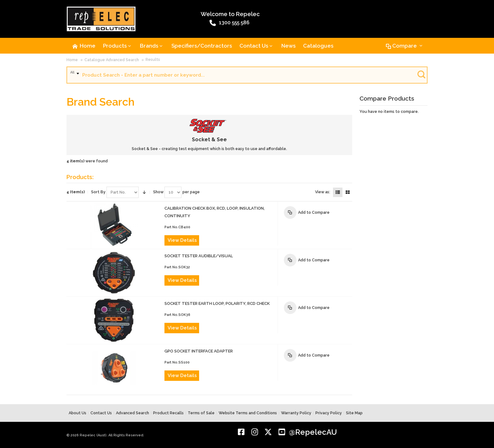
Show (158, 192)
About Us (78, 413)
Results (153, 59)
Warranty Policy (296, 413)
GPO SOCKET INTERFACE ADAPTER (199, 351)
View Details (182, 240)
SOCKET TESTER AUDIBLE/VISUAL (199, 256)
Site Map (354, 413)
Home (72, 60)
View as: (323, 192)
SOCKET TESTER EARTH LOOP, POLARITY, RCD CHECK (217, 303)
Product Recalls (168, 413)
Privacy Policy (329, 413)
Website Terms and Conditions (248, 413)
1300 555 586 (230, 23)
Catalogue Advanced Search (112, 60)
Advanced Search (132, 413)
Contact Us (101, 413)
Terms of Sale (201, 413)
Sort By (98, 192)
